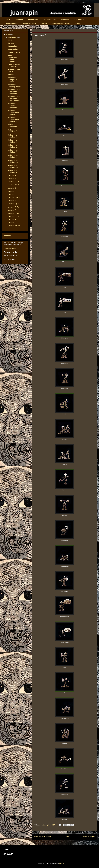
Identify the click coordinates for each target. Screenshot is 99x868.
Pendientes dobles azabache (12, 106)
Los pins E (12, 188)
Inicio (8, 19)
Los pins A (12, 176)
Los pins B (12, 179)
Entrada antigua (89, 837)
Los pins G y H (13, 194)
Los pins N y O (13, 204)
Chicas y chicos (14, 52)
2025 (8, 34)
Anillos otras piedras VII (13, 161)
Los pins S (12, 219)
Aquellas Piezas (12, 23)
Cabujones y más (50, 19)
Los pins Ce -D (13, 185)
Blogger (62, 863)
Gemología (65, 19)
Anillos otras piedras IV (13, 146)
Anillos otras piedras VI (13, 156)
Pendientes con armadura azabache (14, 92)
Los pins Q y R (13, 216)
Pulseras (11, 75)
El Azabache (79, 19)
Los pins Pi (12, 210)
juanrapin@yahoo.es (11, 248)
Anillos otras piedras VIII (13, 166)
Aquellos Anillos (30, 23)
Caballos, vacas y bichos (14, 65)
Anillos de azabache (12, 126)
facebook (7, 235)
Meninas (11, 43)
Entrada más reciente (42, 837)
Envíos (77, 23)
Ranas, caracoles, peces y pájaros (13, 58)
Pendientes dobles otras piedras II (13, 120)
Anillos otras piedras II (13, 136)
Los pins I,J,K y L (14, 198)
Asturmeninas (13, 49)
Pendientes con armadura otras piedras (14, 99)
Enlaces (44, 23)
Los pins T (12, 223)
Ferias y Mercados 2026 (61, 23)
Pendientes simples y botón (12, 80)
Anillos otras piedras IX (13, 171)
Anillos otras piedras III (13, 141)
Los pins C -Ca (13, 182)
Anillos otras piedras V (13, 151)
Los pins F (12, 191)
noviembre (12, 37)
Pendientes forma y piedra (14, 86)
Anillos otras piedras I (13, 131)
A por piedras (33, 19)
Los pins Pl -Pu (14, 213)
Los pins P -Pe (13, 207)
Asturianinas (13, 46)
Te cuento (19, 19)
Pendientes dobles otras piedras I (13, 113)
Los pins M (12, 201)
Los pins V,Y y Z (14, 226)
